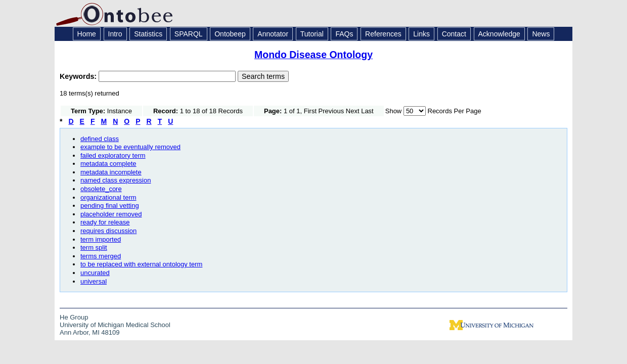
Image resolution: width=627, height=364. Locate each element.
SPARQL (189, 34)
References (383, 34)
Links (421, 34)
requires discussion (108, 231)
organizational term (108, 197)
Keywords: (79, 76)
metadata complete (108, 164)
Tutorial (312, 34)
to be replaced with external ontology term (141, 264)
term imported (101, 239)
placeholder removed (111, 214)
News (541, 34)
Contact (454, 34)
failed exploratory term (113, 155)
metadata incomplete (111, 172)
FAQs (344, 34)
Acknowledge (499, 34)
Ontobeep (230, 34)
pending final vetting (110, 206)
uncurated (95, 273)
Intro (115, 34)
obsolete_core (101, 189)
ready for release (105, 222)
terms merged (101, 256)
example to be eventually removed (130, 147)
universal (94, 281)
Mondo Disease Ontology (313, 55)
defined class (100, 139)
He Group (74, 317)
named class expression (116, 180)
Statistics (148, 34)
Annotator (273, 34)
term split (94, 247)
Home (87, 34)
